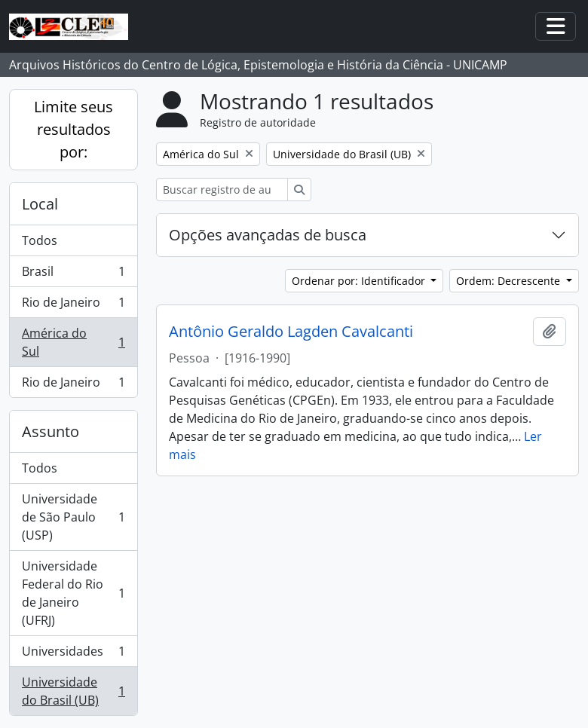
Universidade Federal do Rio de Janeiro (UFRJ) (73, 593)
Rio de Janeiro (73, 306)
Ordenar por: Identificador (360, 281)
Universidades (73, 655)
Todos (40, 240)
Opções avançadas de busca (268, 235)
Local (40, 204)
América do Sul (73, 342)
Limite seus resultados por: (73, 129)
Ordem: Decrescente (510, 281)
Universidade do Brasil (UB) (73, 691)
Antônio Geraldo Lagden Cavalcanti (291, 332)
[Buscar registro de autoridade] (222, 190)
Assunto (51, 431)
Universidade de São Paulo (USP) (73, 517)
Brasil (73, 275)
